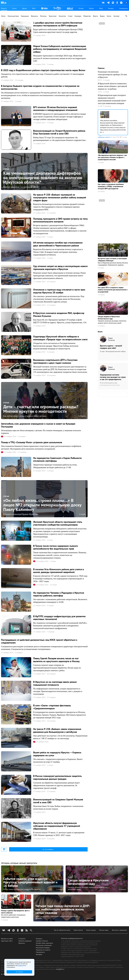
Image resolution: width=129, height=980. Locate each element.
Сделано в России (42, 941)
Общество (87, 16)
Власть (95, 16)
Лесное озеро (104, 930)
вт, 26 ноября (48, 849)
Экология (62, 16)
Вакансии (22, 943)
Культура (78, 16)
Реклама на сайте (7, 939)
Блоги (109, 16)
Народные (25, 16)
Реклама (111, 8)
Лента (3, 16)
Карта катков (78, 930)
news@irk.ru (60, 969)
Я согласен (19, 972)
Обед (101, 8)
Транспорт (53, 16)
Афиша (24, 8)
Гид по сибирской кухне (62, 930)
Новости (4, 8)
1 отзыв (59, 889)
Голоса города (91, 930)
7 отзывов (82, 187)
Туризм (91, 8)
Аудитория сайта (7, 941)
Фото (34, 8)
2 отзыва (82, 514)
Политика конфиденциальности (72, 938)
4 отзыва (101, 268)
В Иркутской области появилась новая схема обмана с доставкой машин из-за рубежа (112, 86)
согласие (20, 965)
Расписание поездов (43, 948)
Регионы (43, 16)
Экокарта (39, 939)
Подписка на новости (43, 950)
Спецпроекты (124, 8)
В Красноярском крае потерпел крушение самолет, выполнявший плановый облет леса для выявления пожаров (112, 99)
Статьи (14, 8)
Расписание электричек (44, 945)
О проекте (22, 939)
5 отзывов (82, 416)
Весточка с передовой (119, 930)
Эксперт (116, 16)
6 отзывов (101, 191)
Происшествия (13, 16)
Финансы (34, 16)
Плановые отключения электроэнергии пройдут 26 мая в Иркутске (112, 74)
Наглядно (39, 954)
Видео (102, 16)
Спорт (70, 16)
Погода (81, 8)
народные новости (104, 137)
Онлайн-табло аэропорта (44, 943)
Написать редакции (25, 941)
